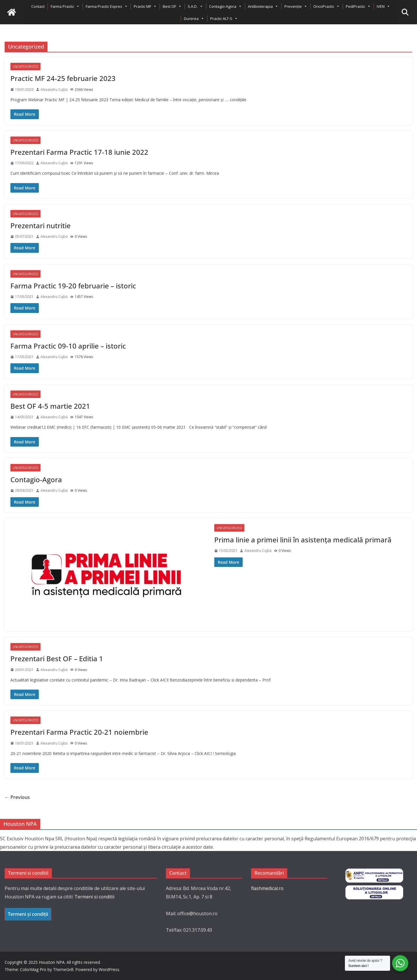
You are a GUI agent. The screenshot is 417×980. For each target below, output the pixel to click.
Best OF (172, 6)
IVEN (383, 6)
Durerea (194, 19)
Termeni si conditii (94, 897)
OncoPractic (327, 6)
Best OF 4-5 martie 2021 (50, 406)
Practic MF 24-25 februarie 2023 (63, 78)
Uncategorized (25, 67)
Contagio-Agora (225, 6)
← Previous (17, 797)
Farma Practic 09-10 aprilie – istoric (68, 346)
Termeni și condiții (28, 914)
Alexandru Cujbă (54, 90)
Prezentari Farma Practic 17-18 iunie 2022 (79, 152)
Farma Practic (65, 6)
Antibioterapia (263, 6)
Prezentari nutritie (41, 225)
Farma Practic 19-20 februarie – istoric (73, 286)
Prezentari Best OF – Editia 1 (57, 658)
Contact (38, 6)
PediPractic (358, 6)
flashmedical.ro (267, 888)
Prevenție (296, 6)
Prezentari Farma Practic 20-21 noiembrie (79, 732)
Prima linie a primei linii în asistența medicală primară (303, 540)
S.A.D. (195, 6)
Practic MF (145, 6)
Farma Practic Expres (107, 6)
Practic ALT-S (224, 19)
